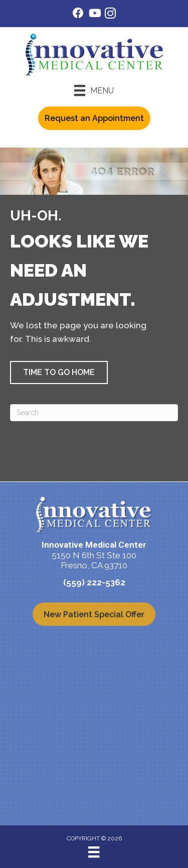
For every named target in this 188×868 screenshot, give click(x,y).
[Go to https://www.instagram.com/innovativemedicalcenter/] (110, 15)
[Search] (94, 413)
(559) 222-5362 (94, 582)
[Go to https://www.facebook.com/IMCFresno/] (78, 14)
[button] (59, 373)
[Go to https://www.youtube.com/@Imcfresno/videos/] (94, 14)
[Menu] (94, 90)
